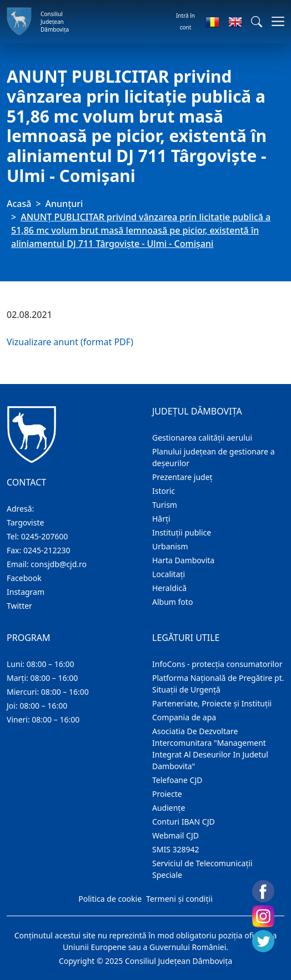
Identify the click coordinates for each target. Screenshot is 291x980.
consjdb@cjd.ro (59, 564)
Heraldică (169, 588)
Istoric (164, 491)
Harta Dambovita (183, 560)
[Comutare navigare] (275, 21)
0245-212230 (47, 550)
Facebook (24, 578)
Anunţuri (64, 204)
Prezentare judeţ (182, 477)
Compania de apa (184, 717)
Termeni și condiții (179, 899)
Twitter (19, 606)
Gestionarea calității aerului (202, 438)
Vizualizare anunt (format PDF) (70, 342)
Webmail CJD (175, 835)
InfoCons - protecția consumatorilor (217, 664)
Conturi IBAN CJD (184, 822)
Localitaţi (169, 574)
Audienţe (169, 808)
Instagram (26, 592)
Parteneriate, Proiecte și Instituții (212, 703)
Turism (165, 505)
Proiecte (167, 794)
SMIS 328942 (176, 849)
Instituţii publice (182, 532)
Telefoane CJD (177, 780)
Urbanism (170, 546)
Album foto (172, 602)
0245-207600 (45, 536)
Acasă (19, 204)
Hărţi (161, 519)
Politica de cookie (110, 899)
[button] (257, 22)
